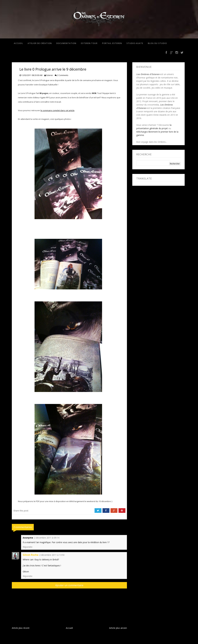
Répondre (28, 547)
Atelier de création (39, 43)
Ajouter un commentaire (69, 586)
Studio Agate (134, 43)
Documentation (66, 43)
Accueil (18, 43)
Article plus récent (21, 628)
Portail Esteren (112, 43)
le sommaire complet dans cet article (57, 111)
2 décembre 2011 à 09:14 (47, 538)
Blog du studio (157, 43)
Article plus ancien (118, 628)
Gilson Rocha (31, 555)
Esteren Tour (89, 43)
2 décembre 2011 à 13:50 (52, 555)
